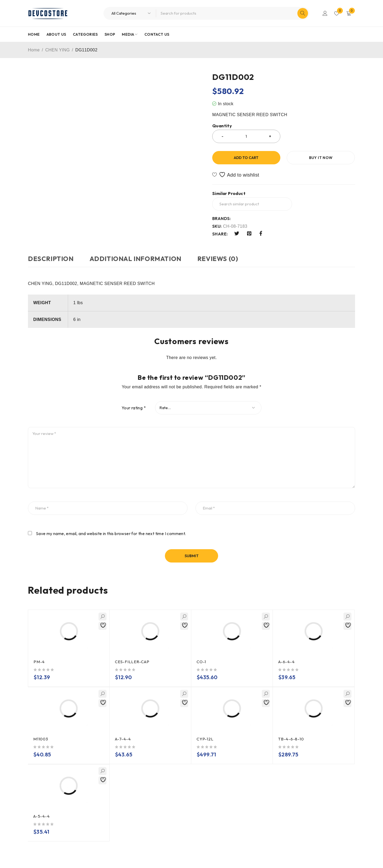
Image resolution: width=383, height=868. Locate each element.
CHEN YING (57, 50)
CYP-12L (205, 739)
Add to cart (246, 158)
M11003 (41, 739)
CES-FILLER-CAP (132, 662)
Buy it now (321, 158)
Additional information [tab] (136, 259)
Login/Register (325, 13)
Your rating (134, 408)
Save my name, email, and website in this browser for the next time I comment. (111, 533)
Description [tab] (51, 259)
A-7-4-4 (123, 739)
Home (34, 50)
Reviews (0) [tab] (218, 259)
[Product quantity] (246, 136)
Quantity (222, 126)
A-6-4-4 (286, 662)
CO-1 (201, 662)
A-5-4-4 (41, 816)
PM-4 (39, 662)
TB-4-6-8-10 (291, 739)
